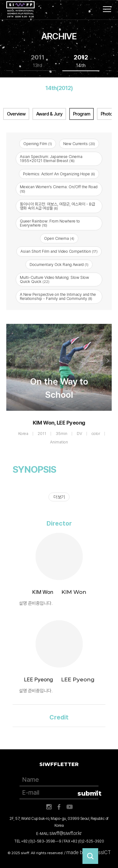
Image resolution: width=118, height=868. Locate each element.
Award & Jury (49, 114)
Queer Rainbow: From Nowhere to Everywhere (50, 223)
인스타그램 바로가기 (49, 807)
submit (88, 793)
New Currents (79, 144)
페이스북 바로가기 (59, 807)
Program (81, 114)
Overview (16, 114)
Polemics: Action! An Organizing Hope (59, 174)
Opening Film (38, 144)
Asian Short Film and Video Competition (59, 251)
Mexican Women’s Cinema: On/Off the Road (59, 189)
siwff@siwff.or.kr (66, 833)
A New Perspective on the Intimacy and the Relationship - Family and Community (58, 296)
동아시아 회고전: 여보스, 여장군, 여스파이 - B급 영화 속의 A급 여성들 (57, 206)
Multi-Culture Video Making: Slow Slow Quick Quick (54, 279)
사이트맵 (107, 9)
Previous (11, 361)
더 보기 (59, 497)
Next (107, 361)
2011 (38, 61)
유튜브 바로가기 (70, 807)
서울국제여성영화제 (20, 9)
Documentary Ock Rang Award (59, 265)
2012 (81, 61)
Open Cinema (59, 238)
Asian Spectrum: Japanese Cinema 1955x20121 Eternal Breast (51, 159)
